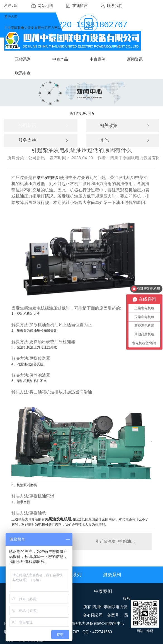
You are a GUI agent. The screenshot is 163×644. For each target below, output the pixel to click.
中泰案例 (103, 591)
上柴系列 (72, 575)
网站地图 (45, 6)
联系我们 (115, 6)
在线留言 (80, 6)
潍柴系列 (112, 575)
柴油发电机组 (48, 178)
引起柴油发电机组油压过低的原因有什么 (121, 541)
